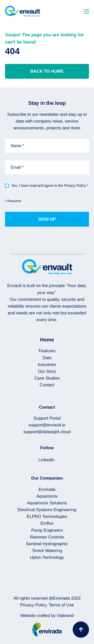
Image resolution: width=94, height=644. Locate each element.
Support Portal (47, 418)
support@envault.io (47, 425)
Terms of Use (61, 605)
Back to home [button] (47, 71)
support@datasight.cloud (47, 432)
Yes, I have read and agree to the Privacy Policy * (50, 186)
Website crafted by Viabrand (47, 616)
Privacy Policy (33, 605)
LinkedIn (46, 460)
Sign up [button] (47, 219)
